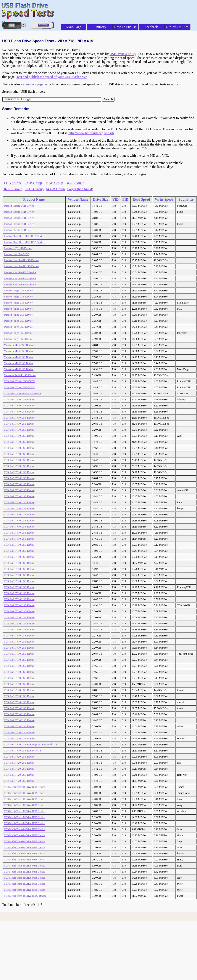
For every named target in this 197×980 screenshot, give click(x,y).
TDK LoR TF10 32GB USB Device (23, 393)
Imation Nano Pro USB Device (20, 272)
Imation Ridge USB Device (18, 291)
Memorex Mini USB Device (19, 345)
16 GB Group (13, 189)
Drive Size (101, 199)
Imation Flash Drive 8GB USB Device (24, 236)
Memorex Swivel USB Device (20, 375)
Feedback (151, 27)
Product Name (34, 199)
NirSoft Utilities (177, 27)
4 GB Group (54, 183)
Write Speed (164, 199)
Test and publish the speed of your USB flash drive (52, 77)
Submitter (186, 199)
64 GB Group (55, 189)
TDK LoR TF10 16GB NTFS (19, 387)
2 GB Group (33, 183)
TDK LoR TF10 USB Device (19, 400)
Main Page (74, 27)
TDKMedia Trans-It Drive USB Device (24, 787)
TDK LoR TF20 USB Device (19, 757)
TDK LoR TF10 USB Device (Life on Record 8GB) (31, 745)
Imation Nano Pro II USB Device (21, 260)
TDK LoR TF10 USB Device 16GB (23, 751)
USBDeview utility (123, 54)
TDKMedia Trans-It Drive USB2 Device (25, 896)
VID (115, 199)
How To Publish (125, 27)
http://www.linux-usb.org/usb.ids (91, 133)
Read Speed (141, 199)
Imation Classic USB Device (19, 206)
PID (125, 199)
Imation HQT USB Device (18, 248)
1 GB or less (12, 183)
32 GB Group (34, 189)
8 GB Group (76, 183)
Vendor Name (78, 199)
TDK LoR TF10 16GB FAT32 (20, 381)
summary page (33, 84)
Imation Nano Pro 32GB (17, 254)
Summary (99, 27)
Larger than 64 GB (80, 189)
